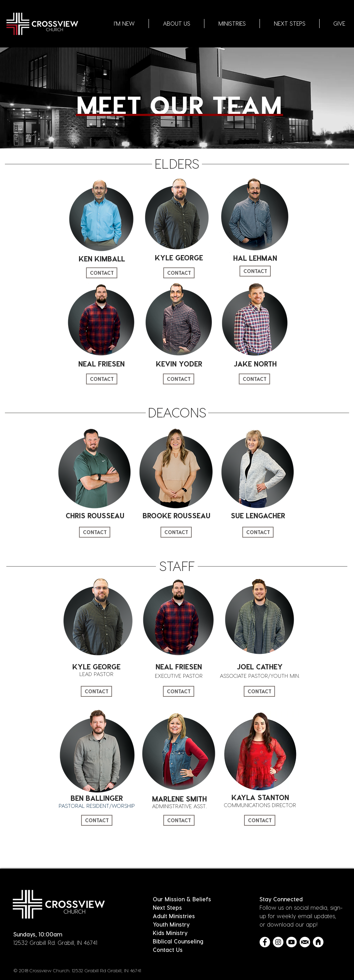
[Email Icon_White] (305, 942)
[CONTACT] (102, 273)
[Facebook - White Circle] (265, 942)
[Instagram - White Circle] (278, 942)
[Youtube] (291, 942)
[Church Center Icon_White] (318, 942)
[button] (176, 24)
